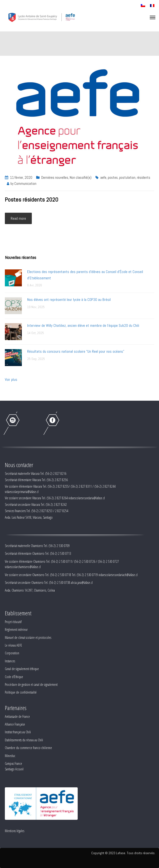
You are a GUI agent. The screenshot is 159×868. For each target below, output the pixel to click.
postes (113, 177)
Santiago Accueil (14, 769)
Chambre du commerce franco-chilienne (28, 748)
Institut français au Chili (18, 732)
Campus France (13, 763)
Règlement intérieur (16, 629)
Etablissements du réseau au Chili (24, 740)
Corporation (12, 653)
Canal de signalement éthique (22, 669)
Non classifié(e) (81, 177)
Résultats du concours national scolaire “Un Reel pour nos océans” (76, 351)
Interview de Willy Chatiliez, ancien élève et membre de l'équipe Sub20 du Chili (83, 325)
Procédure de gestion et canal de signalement (31, 684)
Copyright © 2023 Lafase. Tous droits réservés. (123, 853)
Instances (10, 661)
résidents (144, 177)
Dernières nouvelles (55, 177)
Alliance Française (15, 724)
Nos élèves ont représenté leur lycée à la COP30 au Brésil (69, 300)
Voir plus (11, 379)
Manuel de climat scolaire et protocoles (28, 637)
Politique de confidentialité (21, 692)
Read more (18, 218)
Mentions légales (15, 831)
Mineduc (10, 756)
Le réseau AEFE (13, 645)
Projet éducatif (13, 622)
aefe (103, 177)
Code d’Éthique (14, 677)
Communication (25, 184)
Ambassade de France (17, 716)
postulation (127, 177)
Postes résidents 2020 (32, 199)
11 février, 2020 (21, 177)
